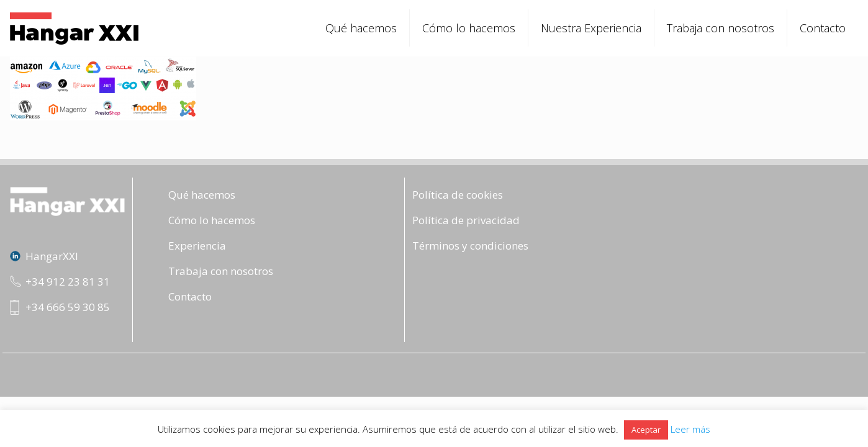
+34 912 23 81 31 (68, 282)
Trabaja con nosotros (221, 271)
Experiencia (197, 246)
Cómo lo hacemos (212, 220)
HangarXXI (52, 256)
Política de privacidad (466, 220)
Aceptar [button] (646, 430)
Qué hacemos (202, 195)
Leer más (690, 429)
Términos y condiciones (470, 246)
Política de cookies (458, 195)
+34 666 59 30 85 (68, 307)
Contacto (190, 296)
